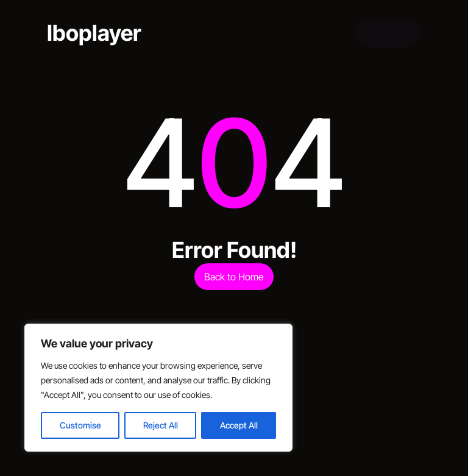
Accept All (239, 425)
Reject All (161, 425)
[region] (158, 388)
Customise (80, 425)
